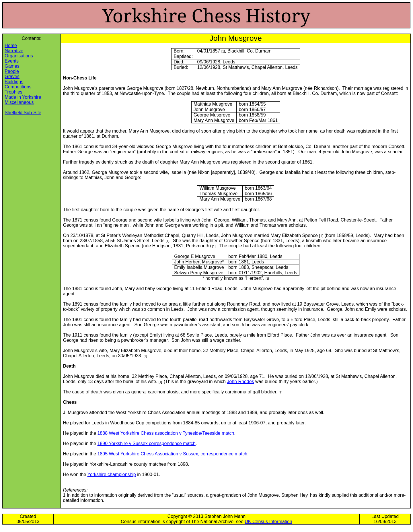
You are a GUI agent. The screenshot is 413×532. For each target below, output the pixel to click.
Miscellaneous (19, 102)
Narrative (14, 51)
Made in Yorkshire (23, 97)
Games (12, 66)
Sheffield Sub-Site (23, 113)
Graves (12, 76)
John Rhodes (240, 381)
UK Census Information (268, 522)
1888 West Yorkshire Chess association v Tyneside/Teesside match (166, 433)
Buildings (14, 82)
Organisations (19, 56)
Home (11, 45)
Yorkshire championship (111, 474)
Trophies (13, 92)
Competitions (18, 87)
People (12, 71)
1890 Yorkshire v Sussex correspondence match (146, 443)
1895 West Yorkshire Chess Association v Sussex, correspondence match (172, 454)
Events (12, 61)
